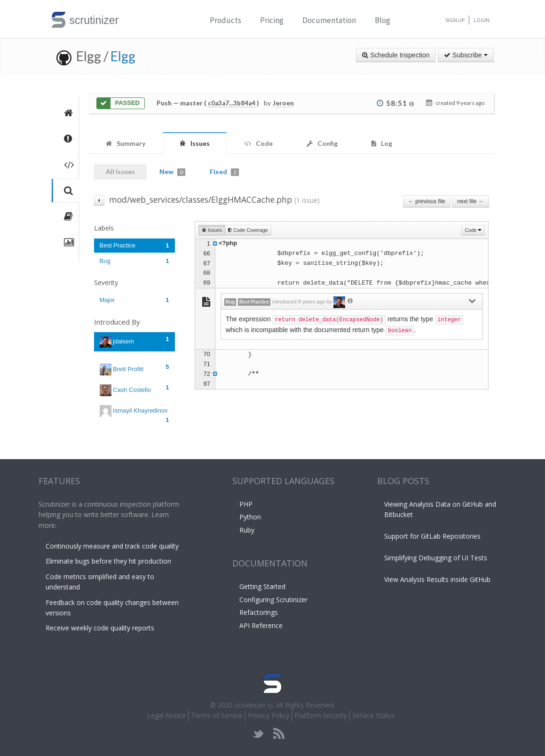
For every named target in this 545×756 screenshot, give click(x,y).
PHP (246, 504)
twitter (258, 734)
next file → (470, 201)
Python (250, 517)
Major (134, 300)
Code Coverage (248, 230)
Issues (212, 230)
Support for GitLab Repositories (432, 536)
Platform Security (321, 715)
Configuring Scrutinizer (273, 600)
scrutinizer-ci (254, 705)
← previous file (427, 201)
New (172, 172)
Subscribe (466, 55)
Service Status (374, 715)
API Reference (261, 625)
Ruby (247, 530)
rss (279, 734)
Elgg (123, 56)
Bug (134, 261)
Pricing (272, 20)
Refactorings (259, 612)
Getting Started (262, 586)
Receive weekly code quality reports (100, 628)
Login (482, 20)
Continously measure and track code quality (112, 546)
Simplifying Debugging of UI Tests (436, 558)
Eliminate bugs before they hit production (108, 561)
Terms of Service (217, 715)
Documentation (329, 20)
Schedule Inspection (396, 55)
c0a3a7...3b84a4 (232, 103)
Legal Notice (166, 715)
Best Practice (134, 245)
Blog (383, 20)
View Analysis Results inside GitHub (437, 579)
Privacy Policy (269, 715)
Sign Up (455, 20)
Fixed (224, 172)
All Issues (120, 171)
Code (473, 230)
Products (225, 20)
